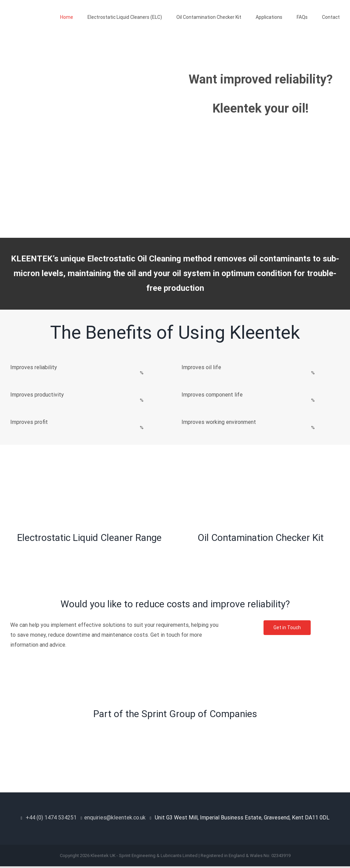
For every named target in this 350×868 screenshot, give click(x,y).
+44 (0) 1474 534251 (51, 818)
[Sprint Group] (175, 728)
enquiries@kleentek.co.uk (115, 818)
